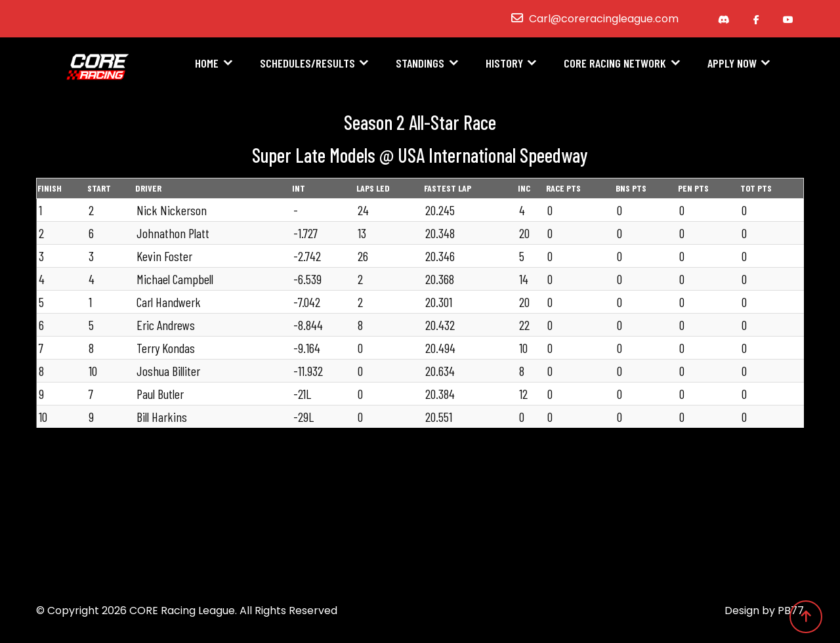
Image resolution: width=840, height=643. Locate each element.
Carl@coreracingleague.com (604, 19)
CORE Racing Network (615, 64)
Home (207, 64)
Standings (420, 64)
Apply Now (732, 64)
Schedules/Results (307, 64)
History (504, 64)
